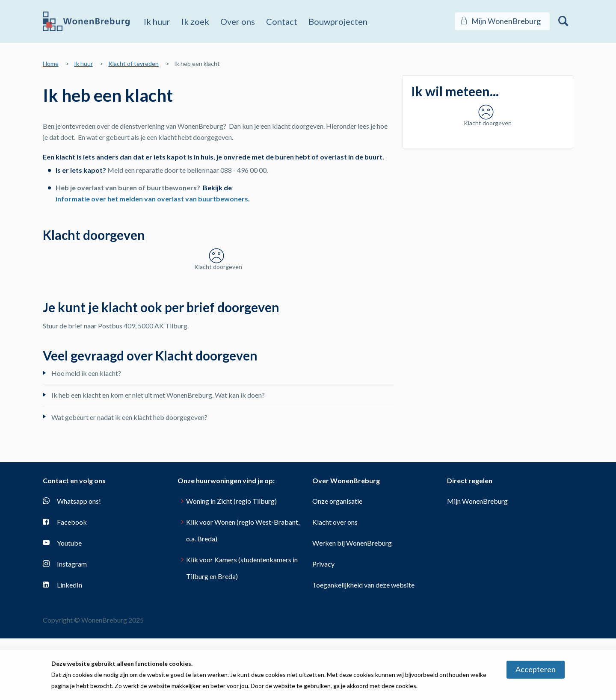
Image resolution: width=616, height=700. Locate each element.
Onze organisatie (337, 520)
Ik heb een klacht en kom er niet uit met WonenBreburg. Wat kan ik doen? (158, 414)
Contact (282, 21)
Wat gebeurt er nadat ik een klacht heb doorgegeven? (129, 436)
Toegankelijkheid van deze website (363, 604)
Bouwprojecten (338, 21)
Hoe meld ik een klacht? (86, 392)
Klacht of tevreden (133, 64)
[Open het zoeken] (564, 21)
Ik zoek (195, 21)
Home (51, 64)
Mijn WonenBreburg (477, 520)
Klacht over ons (335, 541)
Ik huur (157, 21)
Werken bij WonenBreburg (352, 562)
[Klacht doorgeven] (218, 271)
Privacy (323, 583)
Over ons (238, 21)
